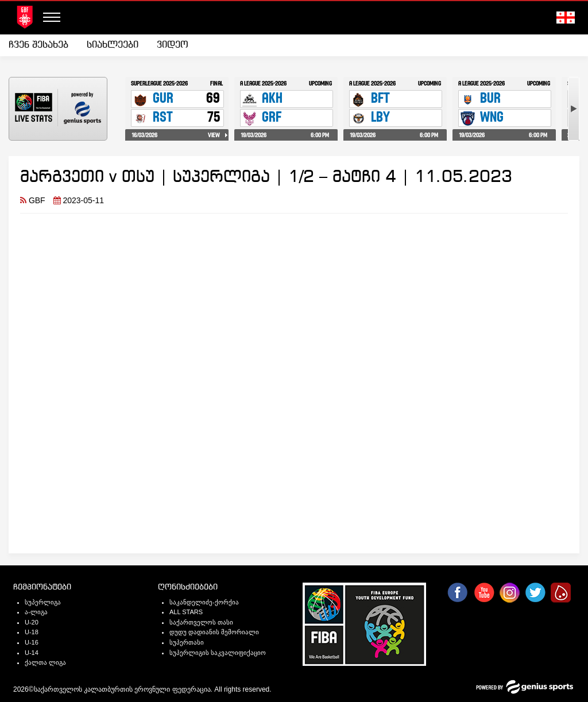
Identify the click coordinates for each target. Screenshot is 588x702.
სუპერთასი (187, 642)
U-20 (32, 622)
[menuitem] (43, 45)
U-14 (32, 653)
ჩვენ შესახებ (38, 45)
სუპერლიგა (43, 602)
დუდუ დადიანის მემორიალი (214, 632)
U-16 (32, 642)
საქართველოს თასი (201, 622)
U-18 (32, 632)
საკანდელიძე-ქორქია (204, 602)
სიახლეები (113, 45)
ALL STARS (186, 612)
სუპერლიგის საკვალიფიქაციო (218, 653)
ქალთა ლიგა (45, 662)
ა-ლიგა (36, 612)
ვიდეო (173, 45)
